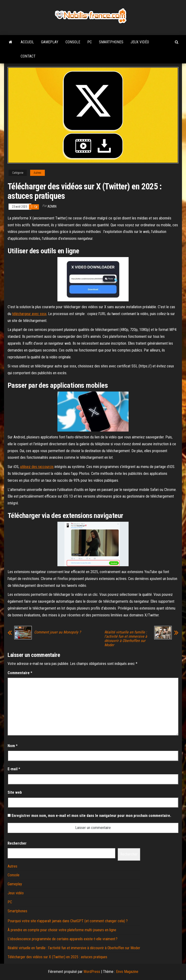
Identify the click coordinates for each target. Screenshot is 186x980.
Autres (37, 173)
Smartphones (111, 42)
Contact (28, 56)
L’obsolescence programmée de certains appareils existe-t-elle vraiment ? (63, 939)
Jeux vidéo (140, 42)
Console (73, 42)
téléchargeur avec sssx (29, 314)
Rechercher (17, 843)
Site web (15, 792)
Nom (13, 746)
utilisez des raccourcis (37, 467)
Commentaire (20, 673)
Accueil (27, 42)
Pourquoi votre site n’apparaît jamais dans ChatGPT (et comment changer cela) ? (68, 921)
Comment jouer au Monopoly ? (58, 632)
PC (90, 42)
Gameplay (50, 42)
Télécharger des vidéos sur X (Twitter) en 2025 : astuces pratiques (57, 957)
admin (52, 206)
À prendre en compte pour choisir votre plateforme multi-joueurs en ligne (62, 930)
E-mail (14, 769)
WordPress (92, 972)
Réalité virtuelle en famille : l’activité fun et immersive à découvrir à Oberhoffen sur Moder (126, 639)
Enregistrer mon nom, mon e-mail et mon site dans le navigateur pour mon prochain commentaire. (91, 816)
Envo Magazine (127, 972)
